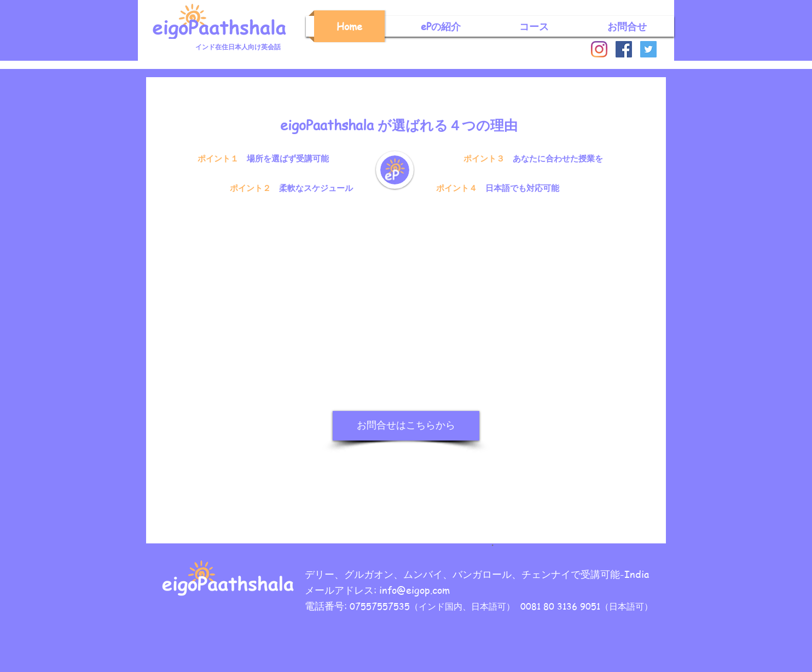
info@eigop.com (414, 590)
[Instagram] (599, 49)
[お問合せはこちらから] (406, 426)
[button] (441, 26)
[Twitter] (648, 49)
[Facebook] (624, 49)
